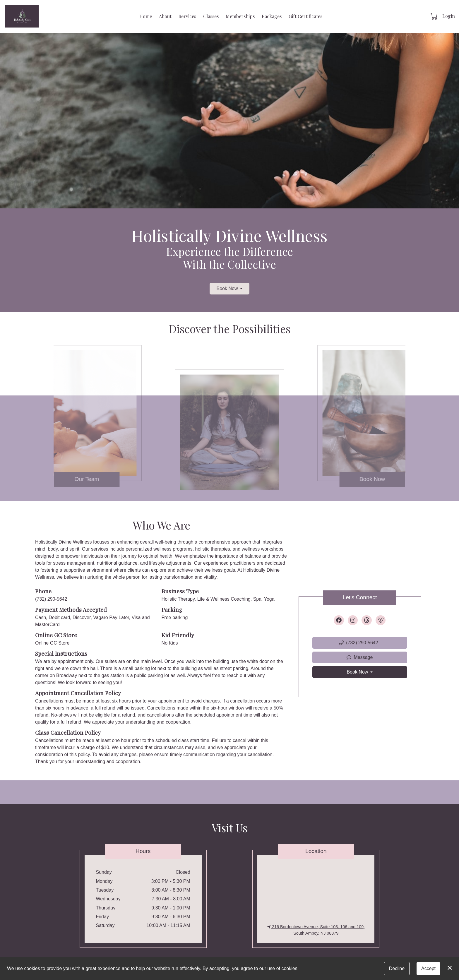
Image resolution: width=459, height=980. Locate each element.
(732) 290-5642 (51, 599)
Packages (272, 16)
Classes (211, 16)
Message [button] (360, 657)
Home (146, 16)
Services (187, 16)
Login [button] (449, 16)
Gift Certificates (305, 16)
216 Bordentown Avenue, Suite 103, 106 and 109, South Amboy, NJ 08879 (316, 930)
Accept (428, 968)
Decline (397, 968)
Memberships (240, 16)
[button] (435, 16)
